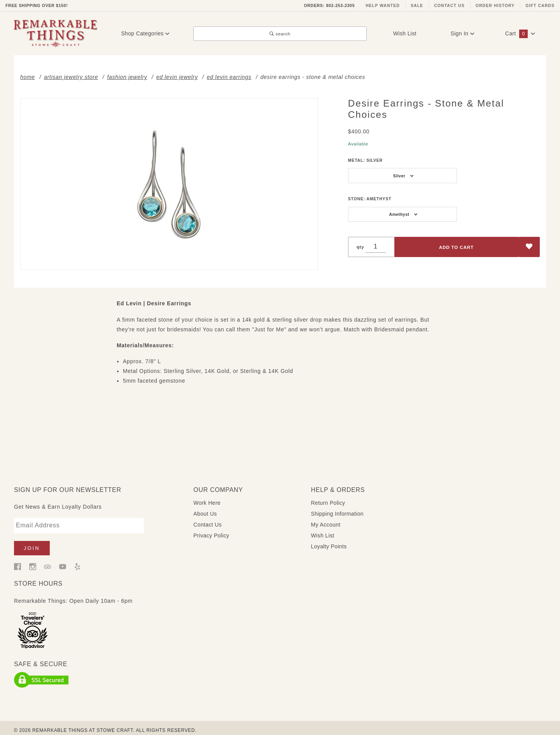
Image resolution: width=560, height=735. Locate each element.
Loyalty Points (329, 540)
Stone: (370, 199)
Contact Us (449, 5)
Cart (520, 33)
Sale (417, 5)
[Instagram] (33, 560)
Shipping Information (337, 507)
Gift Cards (540, 5)
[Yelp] (77, 560)
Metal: (365, 160)
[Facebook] (17, 560)
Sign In (462, 33)
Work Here (207, 497)
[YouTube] (63, 560)
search (280, 34)
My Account (326, 518)
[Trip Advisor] (47, 560)
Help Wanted (383, 5)
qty (360, 247)
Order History (495, 5)
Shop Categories (145, 33)
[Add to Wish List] (529, 247)
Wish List (405, 33)
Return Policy (328, 497)
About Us (205, 507)
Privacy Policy (211, 529)
